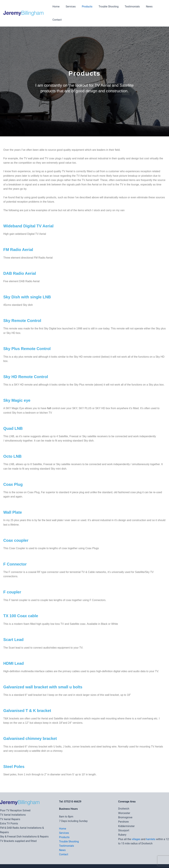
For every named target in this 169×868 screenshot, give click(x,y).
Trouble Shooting (106, 7)
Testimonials (129, 7)
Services (70, 7)
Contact (158, 7)
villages (136, 826)
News (145, 7)
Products (86, 7)
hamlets (151, 826)
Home (56, 7)
